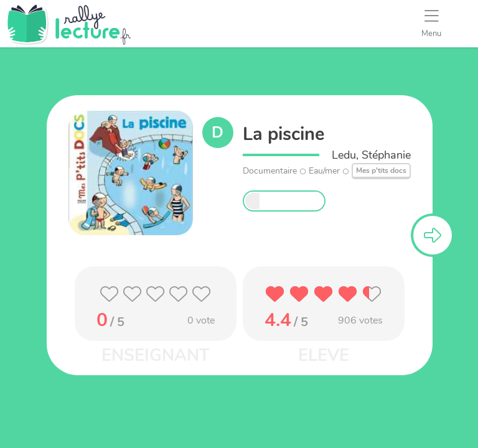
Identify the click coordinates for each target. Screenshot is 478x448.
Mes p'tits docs (381, 170)
